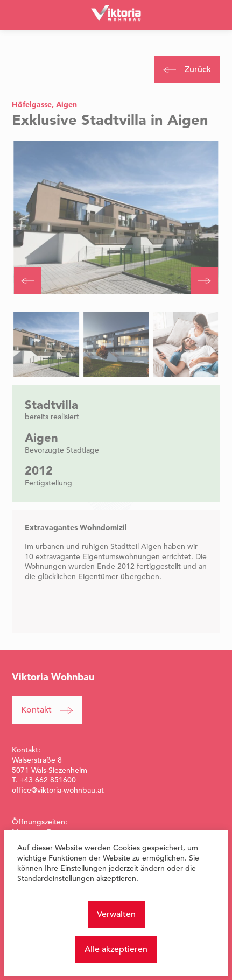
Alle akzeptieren (116, 949)
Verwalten (116, 914)
